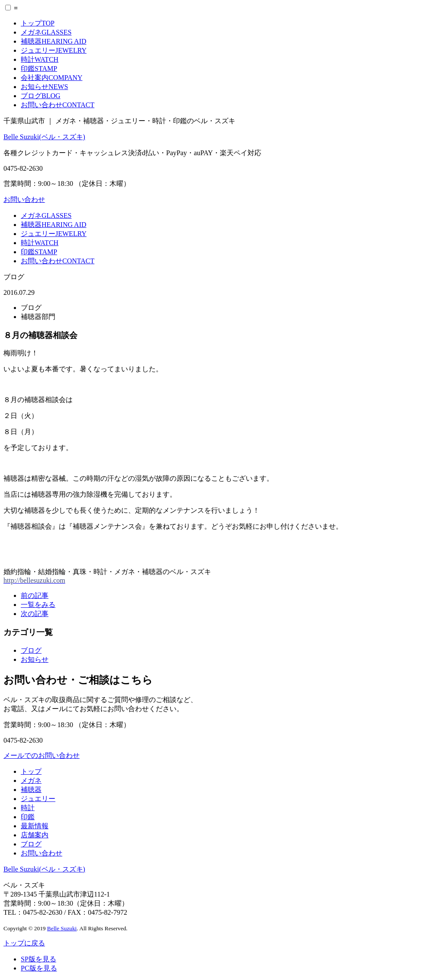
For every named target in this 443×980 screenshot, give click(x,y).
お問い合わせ (58, 105)
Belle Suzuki (62, 928)
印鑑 (39, 69)
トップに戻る (24, 943)
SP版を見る (39, 959)
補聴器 (54, 41)
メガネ (46, 32)
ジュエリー (54, 50)
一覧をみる (38, 605)
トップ (38, 23)
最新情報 (35, 826)
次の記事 (35, 614)
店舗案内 (35, 835)
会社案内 (52, 78)
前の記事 (35, 595)
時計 (40, 59)
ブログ (41, 96)
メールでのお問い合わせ (42, 755)
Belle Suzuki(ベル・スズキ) (44, 137)
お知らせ (44, 87)
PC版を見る (39, 968)
